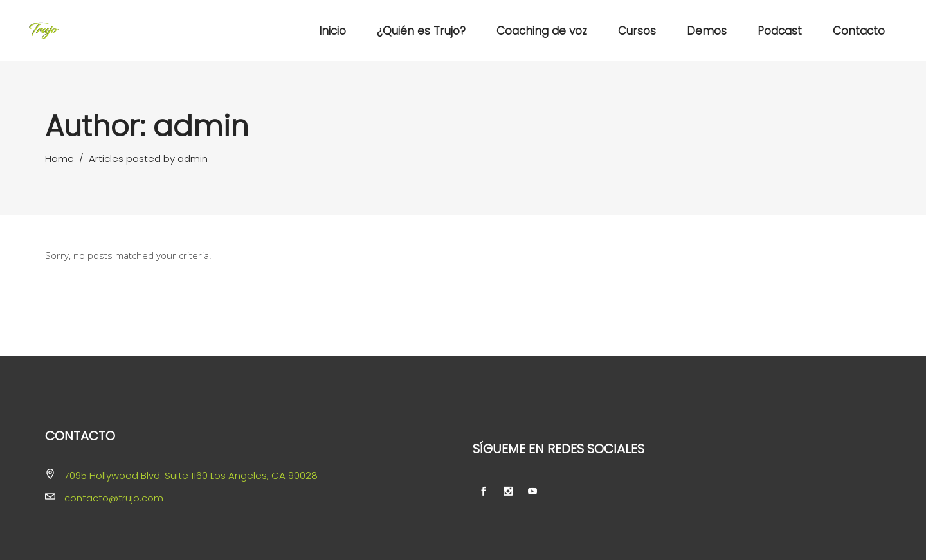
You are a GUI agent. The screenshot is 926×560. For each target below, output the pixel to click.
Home (59, 158)
